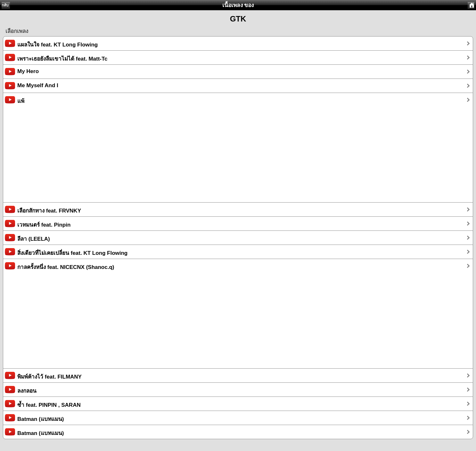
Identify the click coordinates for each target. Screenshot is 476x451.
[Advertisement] (195, 157)
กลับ (5, 5)
